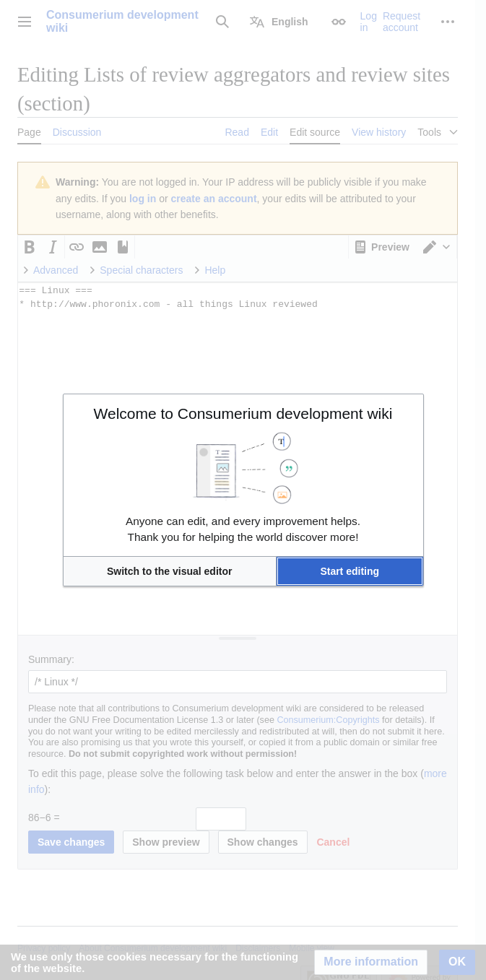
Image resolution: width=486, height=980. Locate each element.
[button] (170, 571)
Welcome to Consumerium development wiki (243, 413)
